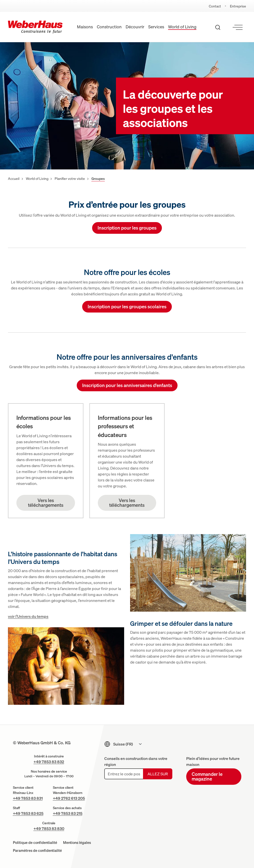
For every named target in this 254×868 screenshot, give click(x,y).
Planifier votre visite (70, 178)
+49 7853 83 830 (49, 828)
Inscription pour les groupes (127, 227)
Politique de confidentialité (35, 842)
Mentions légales (77, 842)
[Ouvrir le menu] (238, 27)
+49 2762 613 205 (69, 798)
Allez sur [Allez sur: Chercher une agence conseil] (158, 774)
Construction (109, 27)
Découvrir (135, 27)
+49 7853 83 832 (49, 761)
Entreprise (238, 6)
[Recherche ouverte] (218, 27)
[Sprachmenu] (128, 744)
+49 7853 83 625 (28, 813)
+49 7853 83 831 (28, 798)
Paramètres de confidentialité (37, 850)
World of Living (182, 27)
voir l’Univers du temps (28, 616)
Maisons (85, 27)
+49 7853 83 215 (68, 813)
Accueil (14, 178)
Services (156, 27)
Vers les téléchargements (46, 502)
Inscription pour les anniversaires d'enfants (127, 385)
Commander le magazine (207, 776)
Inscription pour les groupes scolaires (127, 306)
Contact (215, 6)
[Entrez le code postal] (124, 774)
